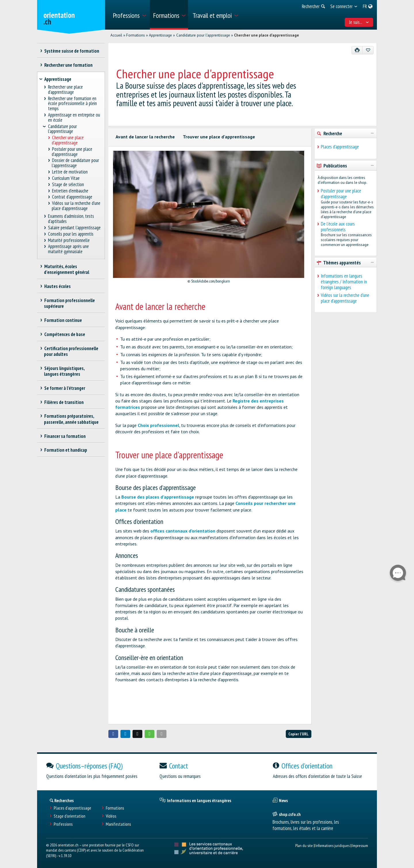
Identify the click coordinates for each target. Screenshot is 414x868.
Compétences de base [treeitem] (65, 334)
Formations (136, 35)
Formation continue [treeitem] (63, 320)
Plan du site (304, 845)
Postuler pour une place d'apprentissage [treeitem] (72, 152)
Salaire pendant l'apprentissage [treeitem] (74, 228)
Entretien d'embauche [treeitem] (70, 191)
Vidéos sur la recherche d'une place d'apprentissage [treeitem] (76, 206)
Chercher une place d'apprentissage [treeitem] (68, 140)
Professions (63, 824)
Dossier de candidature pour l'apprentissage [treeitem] (75, 163)
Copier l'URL (298, 734)
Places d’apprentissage (72, 808)
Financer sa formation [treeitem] (65, 436)
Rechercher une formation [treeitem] (68, 65)
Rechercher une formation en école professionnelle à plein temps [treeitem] (72, 104)
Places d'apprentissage (340, 147)
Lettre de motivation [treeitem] (70, 172)
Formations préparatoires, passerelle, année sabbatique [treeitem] (71, 419)
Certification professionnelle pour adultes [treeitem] (71, 351)
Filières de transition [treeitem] (64, 402)
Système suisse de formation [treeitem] (72, 51)
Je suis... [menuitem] (359, 22)
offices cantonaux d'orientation (183, 531)
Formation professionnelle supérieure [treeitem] (69, 303)
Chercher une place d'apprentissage (267, 35)
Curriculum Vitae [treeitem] (66, 178)
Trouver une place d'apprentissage (219, 137)
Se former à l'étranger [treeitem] (65, 388)
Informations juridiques (332, 845)
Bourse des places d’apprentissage (158, 497)
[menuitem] (129, 15)
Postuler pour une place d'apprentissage (341, 194)
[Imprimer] (357, 50)
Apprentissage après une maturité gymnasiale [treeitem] (69, 249)
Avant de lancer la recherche (145, 137)
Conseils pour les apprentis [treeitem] (71, 234)
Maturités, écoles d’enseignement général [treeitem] (67, 269)
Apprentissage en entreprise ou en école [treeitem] (74, 118)
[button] (113, 734)
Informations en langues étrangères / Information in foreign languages (344, 282)
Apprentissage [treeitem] (58, 79)
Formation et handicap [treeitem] (66, 450)
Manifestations (118, 824)
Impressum (360, 845)
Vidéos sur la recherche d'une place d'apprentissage (345, 298)
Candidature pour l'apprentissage (203, 35)
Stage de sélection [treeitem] (68, 185)
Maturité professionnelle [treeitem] (69, 240)
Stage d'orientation (70, 816)
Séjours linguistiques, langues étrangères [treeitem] (64, 371)
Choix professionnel (158, 425)
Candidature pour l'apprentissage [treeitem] (62, 129)
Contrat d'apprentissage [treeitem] (72, 197)
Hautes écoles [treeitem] (57, 286)
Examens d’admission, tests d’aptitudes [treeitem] (71, 219)
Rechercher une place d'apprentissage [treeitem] (66, 90)
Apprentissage (160, 35)
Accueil (116, 35)
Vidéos (111, 816)
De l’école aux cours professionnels (338, 227)
